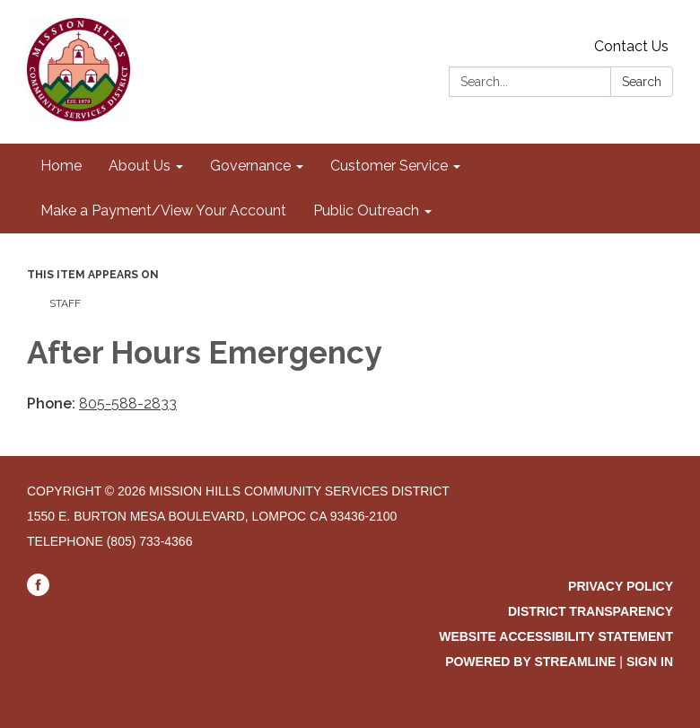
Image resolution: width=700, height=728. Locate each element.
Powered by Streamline (530, 662)
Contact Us (631, 46)
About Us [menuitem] (140, 166)
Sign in (650, 662)
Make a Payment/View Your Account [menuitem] (163, 211)
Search (642, 82)
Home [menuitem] (61, 166)
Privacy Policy (621, 586)
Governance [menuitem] (250, 166)
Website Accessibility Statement (556, 636)
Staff (65, 303)
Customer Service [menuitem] (389, 166)
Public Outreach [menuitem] (366, 211)
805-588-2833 (128, 403)
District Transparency (591, 611)
